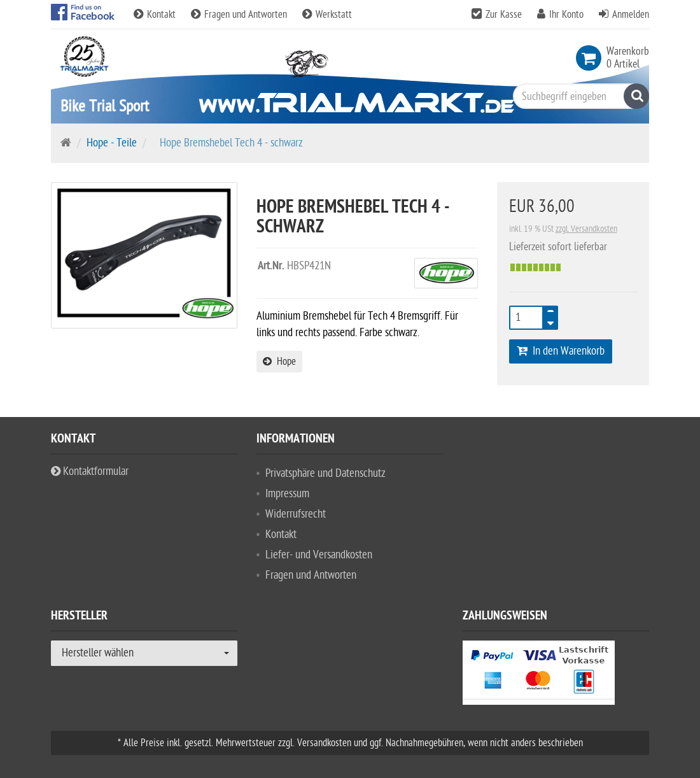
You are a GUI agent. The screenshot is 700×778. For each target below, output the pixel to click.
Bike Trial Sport (105, 106)
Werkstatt (327, 15)
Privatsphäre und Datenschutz (325, 473)
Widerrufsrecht (296, 514)
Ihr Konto (566, 15)
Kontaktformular (90, 471)
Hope (279, 362)
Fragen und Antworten (240, 15)
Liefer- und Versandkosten (319, 555)
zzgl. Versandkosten (586, 229)
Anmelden (631, 15)
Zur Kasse (504, 15)
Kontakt (156, 15)
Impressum (287, 494)
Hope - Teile (112, 143)
